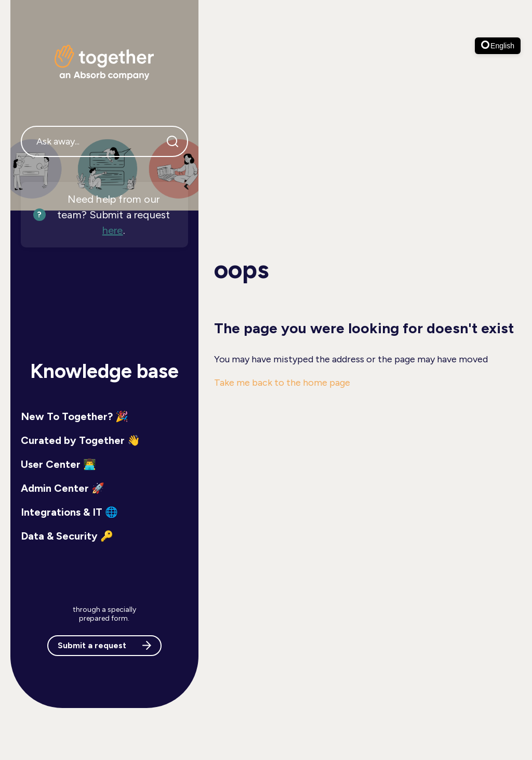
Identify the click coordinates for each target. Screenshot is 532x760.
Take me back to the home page (282, 383)
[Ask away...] (104, 141)
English (498, 45)
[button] (104, 416)
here (113, 230)
